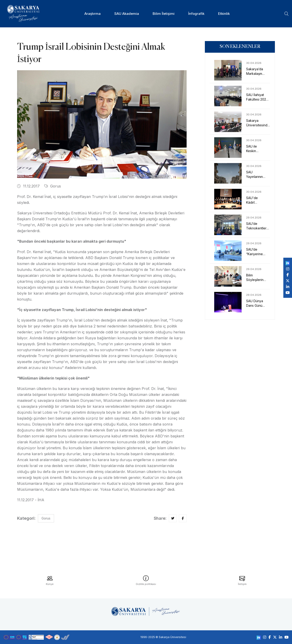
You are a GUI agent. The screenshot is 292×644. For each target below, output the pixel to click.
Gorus (53, 186)
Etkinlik (224, 14)
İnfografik (196, 14)
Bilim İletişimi (164, 14)
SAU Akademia (127, 14)
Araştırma (93, 14)
